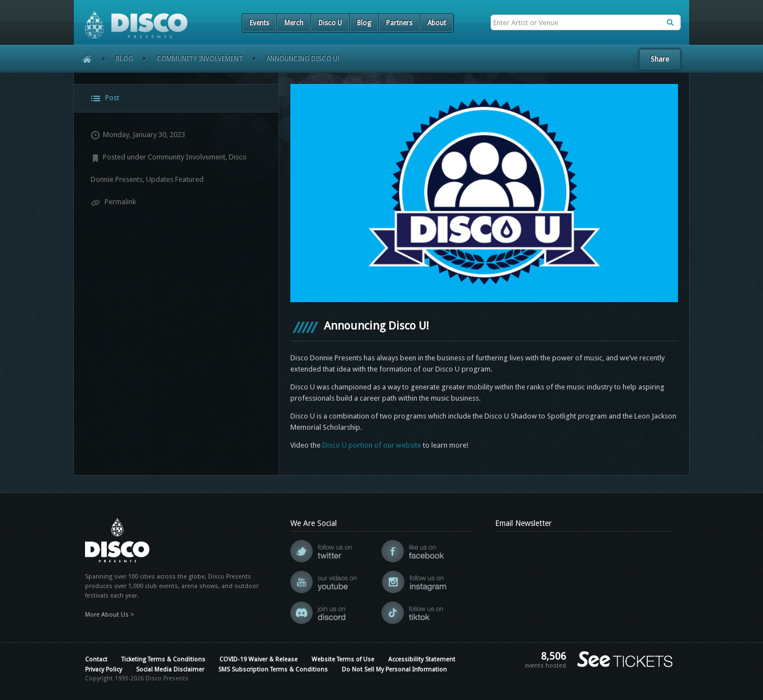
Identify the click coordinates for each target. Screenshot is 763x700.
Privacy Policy (103, 670)
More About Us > (110, 615)
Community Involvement (200, 59)
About (437, 23)
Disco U (330, 23)
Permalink (113, 202)
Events (259, 23)
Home (83, 59)
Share (660, 59)
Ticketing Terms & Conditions (163, 659)
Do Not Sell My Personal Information (394, 670)
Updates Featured (175, 179)
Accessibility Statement (422, 659)
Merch (294, 23)
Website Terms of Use (343, 659)
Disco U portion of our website (372, 445)
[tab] (176, 98)
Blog (364, 23)
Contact (96, 659)
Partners (399, 23)
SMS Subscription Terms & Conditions (273, 670)
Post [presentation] (105, 98)
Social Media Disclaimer (170, 670)
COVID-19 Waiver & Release (258, 659)
